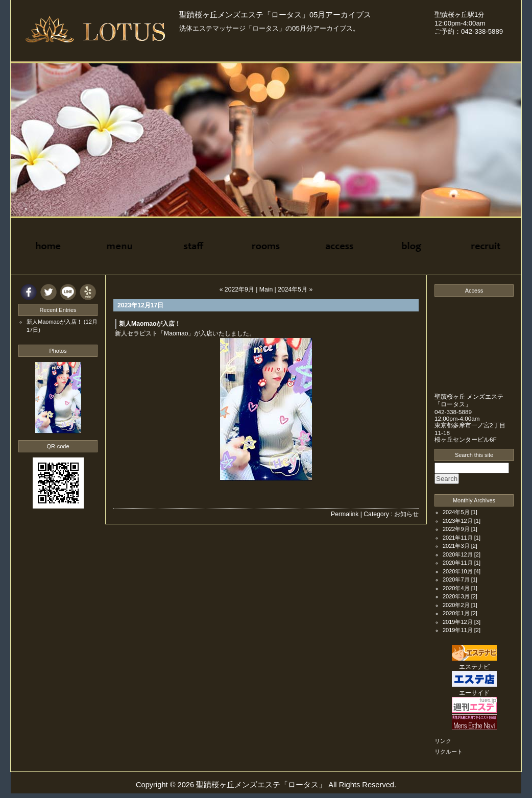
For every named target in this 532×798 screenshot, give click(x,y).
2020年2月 (456, 605)
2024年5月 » (295, 289)
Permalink (345, 514)
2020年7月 (456, 579)
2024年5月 (456, 512)
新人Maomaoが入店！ (150, 324)
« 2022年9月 (237, 289)
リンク (443, 741)
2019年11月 (458, 630)
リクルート (449, 752)
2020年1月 (456, 613)
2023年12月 (458, 521)
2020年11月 (458, 563)
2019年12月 (458, 622)
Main (266, 289)
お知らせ (406, 514)
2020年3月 (456, 596)
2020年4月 (456, 588)
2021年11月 (458, 538)
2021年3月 (456, 546)
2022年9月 (456, 529)
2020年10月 (458, 571)
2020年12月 (458, 554)
